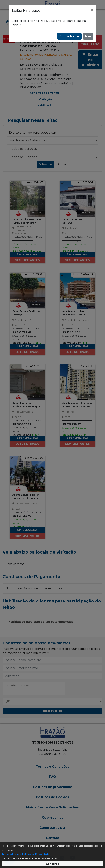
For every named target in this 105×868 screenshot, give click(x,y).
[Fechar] (92, 10)
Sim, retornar (69, 36)
